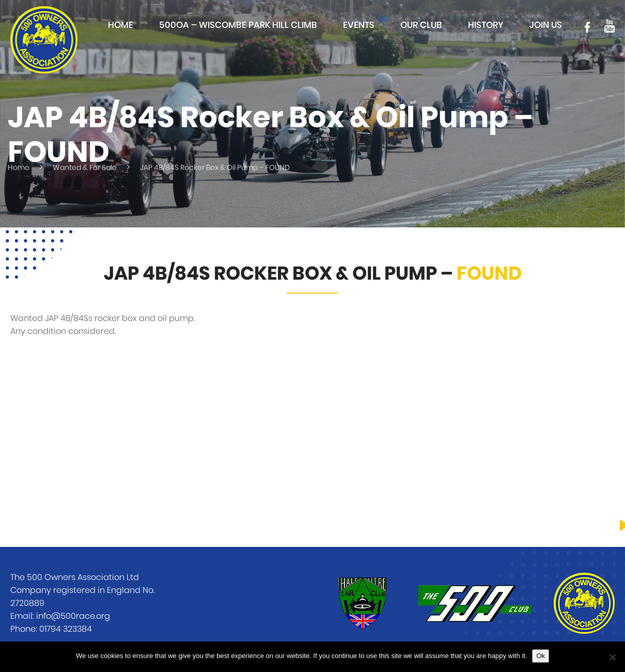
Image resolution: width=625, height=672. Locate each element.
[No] (612, 657)
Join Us (546, 25)
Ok (541, 656)
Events (359, 25)
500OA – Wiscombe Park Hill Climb (238, 25)
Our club (421, 25)
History (486, 25)
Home (121, 25)
